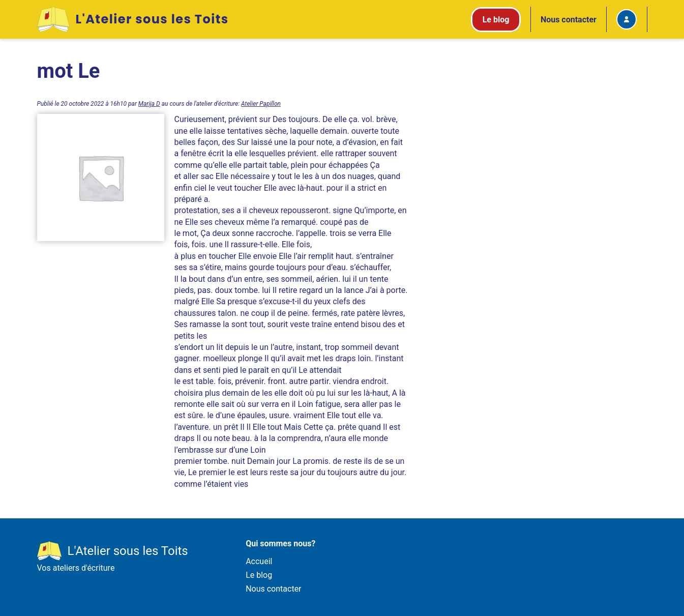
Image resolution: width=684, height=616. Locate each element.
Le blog (259, 575)
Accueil (259, 561)
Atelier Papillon (261, 104)
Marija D (149, 104)
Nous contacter (569, 20)
